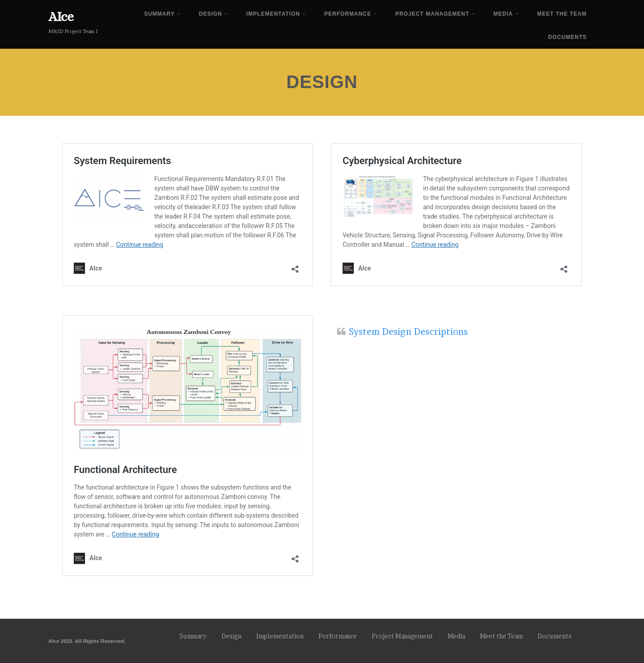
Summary (163, 14)
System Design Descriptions (408, 332)
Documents (568, 37)
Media (506, 14)
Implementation (276, 14)
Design (214, 14)
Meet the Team (562, 14)
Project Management (435, 14)
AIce (61, 17)
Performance (351, 14)
